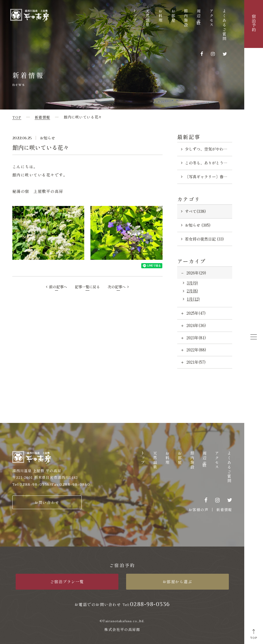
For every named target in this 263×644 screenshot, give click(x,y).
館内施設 (186, 18)
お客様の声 (198, 510)
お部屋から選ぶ (177, 582)
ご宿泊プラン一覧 (67, 582)
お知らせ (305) (198, 225)
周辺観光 (199, 16)
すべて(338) (195, 211)
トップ (135, 16)
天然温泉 (148, 18)
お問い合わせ (47, 502)
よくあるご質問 (224, 25)
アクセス (212, 18)
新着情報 (224, 510)
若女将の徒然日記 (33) (204, 239)
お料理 (160, 16)
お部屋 (173, 16)
